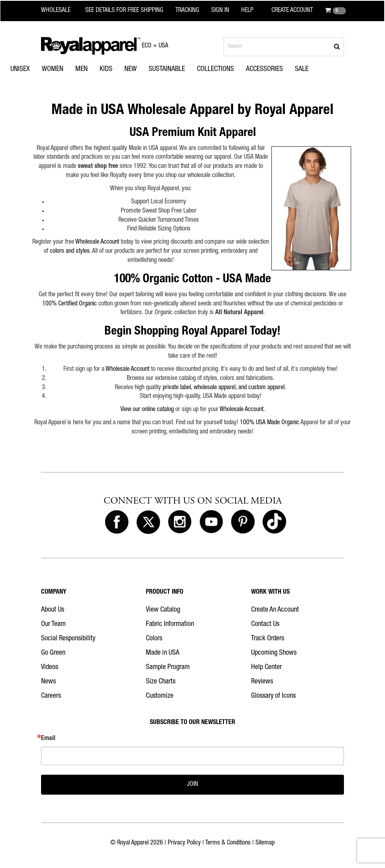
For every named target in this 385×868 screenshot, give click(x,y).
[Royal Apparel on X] (148, 522)
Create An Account (275, 610)
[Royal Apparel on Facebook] (117, 522)
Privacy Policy (184, 843)
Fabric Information (170, 624)
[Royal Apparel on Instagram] (180, 522)
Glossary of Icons (273, 696)
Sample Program (168, 667)
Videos (50, 667)
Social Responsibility (68, 639)
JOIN (192, 785)
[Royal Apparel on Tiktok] (274, 522)
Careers (51, 696)
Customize (160, 696)
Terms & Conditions (228, 843)
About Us (53, 610)
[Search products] (284, 47)
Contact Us (265, 624)
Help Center (266, 667)
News (48, 682)
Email (48, 739)
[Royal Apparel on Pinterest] (243, 522)
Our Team (53, 624)
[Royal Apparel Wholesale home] (61, 11)
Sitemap (265, 843)
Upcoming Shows (274, 653)
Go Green (53, 653)
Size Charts (161, 682)
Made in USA (163, 653)
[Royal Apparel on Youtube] (211, 522)
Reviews (262, 682)
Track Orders (268, 639)
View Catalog (163, 610)
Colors (154, 639)
